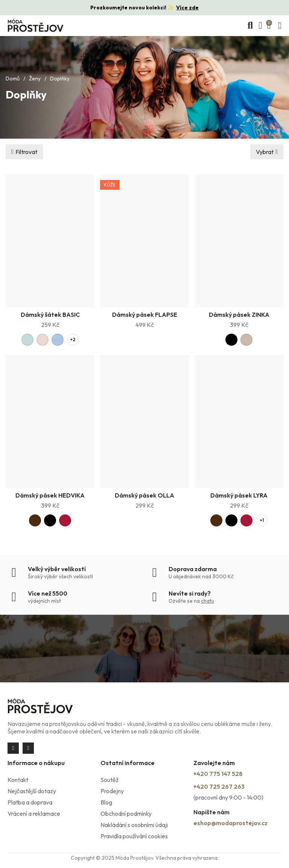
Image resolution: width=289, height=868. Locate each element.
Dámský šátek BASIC (50, 315)
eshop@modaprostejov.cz (230, 823)
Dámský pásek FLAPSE (145, 315)
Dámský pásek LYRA (239, 495)
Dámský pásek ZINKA (239, 315)
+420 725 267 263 (219, 786)
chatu (208, 601)
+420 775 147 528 (218, 774)
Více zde (187, 8)
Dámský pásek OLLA (144, 495)
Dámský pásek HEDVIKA (50, 495)
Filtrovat (26, 152)
